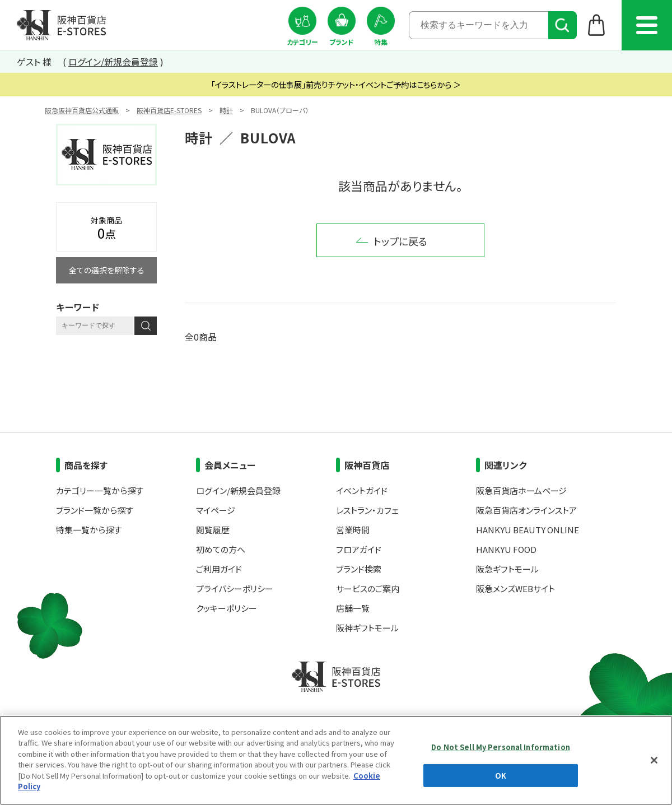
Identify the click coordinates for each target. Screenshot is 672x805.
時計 (226, 110)
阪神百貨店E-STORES (169, 110)
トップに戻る (400, 241)
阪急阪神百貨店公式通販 (82, 110)
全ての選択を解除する (107, 270)
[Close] (654, 760)
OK (501, 775)
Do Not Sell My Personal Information (501, 747)
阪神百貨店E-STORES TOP (61, 25)
